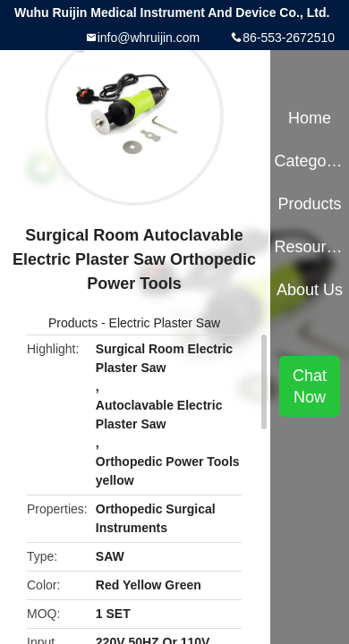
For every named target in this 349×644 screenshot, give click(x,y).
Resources (309, 247)
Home (310, 118)
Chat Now (310, 386)
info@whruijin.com (149, 38)
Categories (309, 161)
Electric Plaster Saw (165, 323)
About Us (310, 290)
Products (73, 323)
